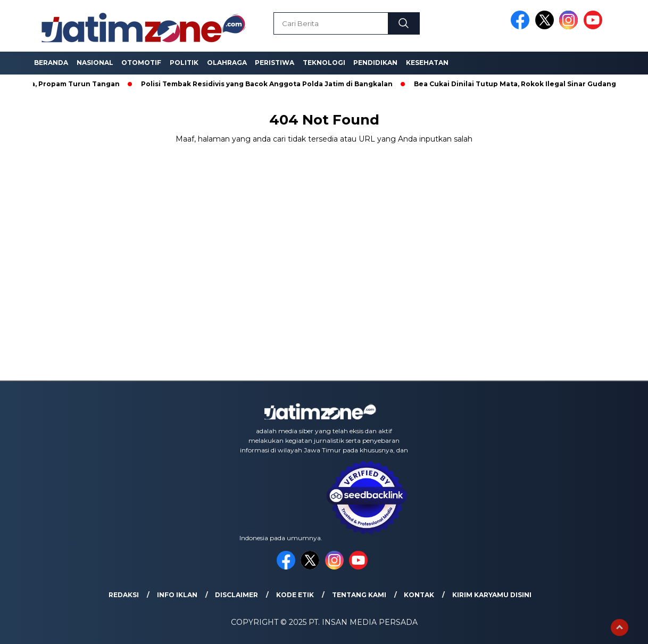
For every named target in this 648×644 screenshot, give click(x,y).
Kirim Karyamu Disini (492, 595)
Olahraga (227, 63)
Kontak (419, 595)
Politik (184, 63)
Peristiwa (275, 63)
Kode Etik (295, 595)
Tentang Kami (359, 595)
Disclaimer (236, 595)
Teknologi (324, 63)
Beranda (51, 63)
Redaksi (124, 595)
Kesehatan (427, 63)
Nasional (95, 63)
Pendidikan (375, 63)
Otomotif (141, 63)
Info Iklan (177, 595)
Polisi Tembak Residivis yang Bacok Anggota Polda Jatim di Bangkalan (271, 84)
